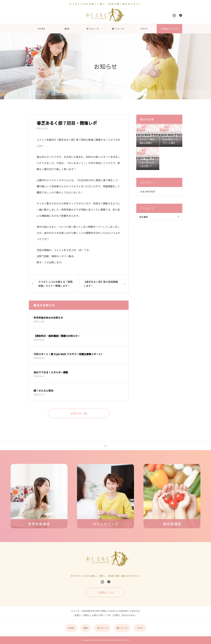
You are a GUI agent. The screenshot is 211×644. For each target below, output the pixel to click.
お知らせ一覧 (79, 413)
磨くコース (118, 29)
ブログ (144, 29)
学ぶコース (93, 29)
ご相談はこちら (169, 29)
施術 (67, 29)
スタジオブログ (148, 192)
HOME (42, 29)
